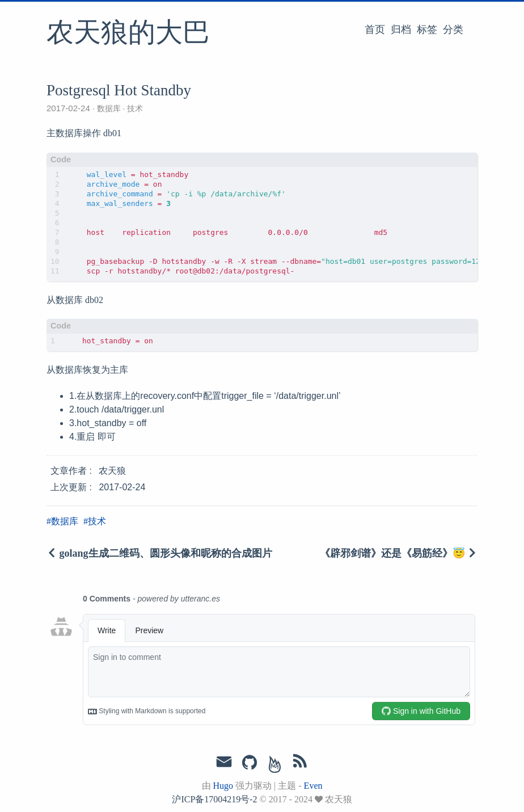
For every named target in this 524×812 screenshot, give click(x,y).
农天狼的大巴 (128, 33)
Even (313, 786)
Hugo (223, 786)
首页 (375, 30)
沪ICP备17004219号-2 (214, 799)
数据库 (109, 108)
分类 (453, 30)
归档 (401, 30)
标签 (427, 30)
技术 (134, 108)
